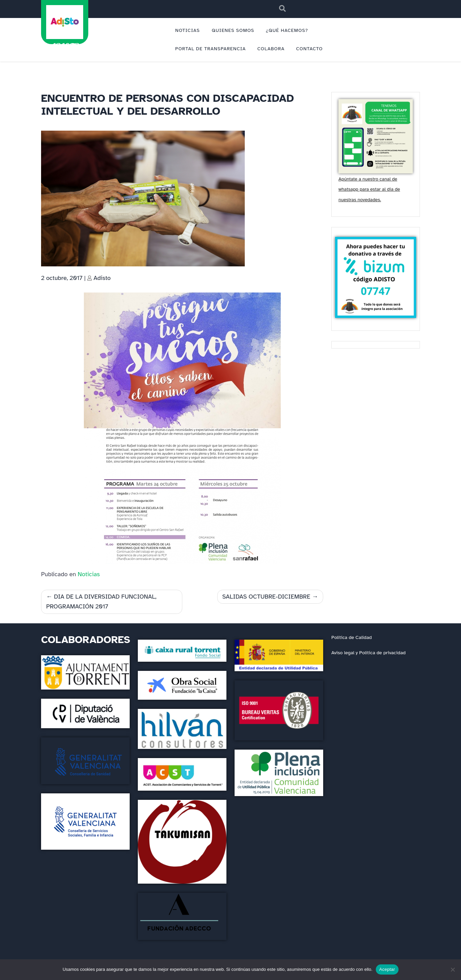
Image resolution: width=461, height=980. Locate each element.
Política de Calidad (352, 637)
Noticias (89, 574)
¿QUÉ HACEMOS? (287, 30)
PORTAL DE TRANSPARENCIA (210, 49)
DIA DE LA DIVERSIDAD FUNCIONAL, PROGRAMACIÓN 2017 (101, 602)
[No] (453, 969)
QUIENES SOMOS (233, 30)
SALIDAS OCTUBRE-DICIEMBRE (266, 597)
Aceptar (387, 969)
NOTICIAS (188, 30)
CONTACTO (309, 49)
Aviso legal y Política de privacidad (368, 653)
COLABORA (271, 49)
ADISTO (64, 46)
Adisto (102, 278)
